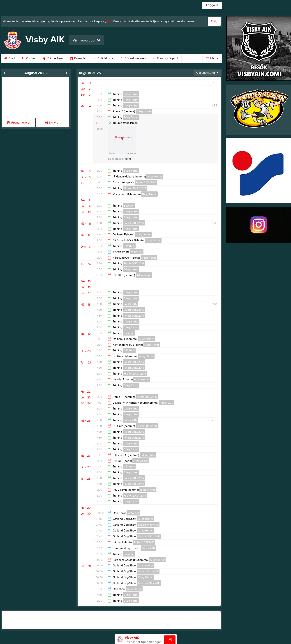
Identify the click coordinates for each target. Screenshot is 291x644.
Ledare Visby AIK (148, 525)
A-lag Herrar (131, 106)
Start (9, 58)
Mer (212, 58)
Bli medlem (53, 58)
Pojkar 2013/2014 (134, 316)
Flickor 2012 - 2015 (135, 188)
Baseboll (129, 206)
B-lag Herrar (131, 100)
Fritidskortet (104, 58)
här (109, 21)
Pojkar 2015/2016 (146, 182)
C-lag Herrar (131, 94)
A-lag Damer (131, 117)
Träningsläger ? (165, 58)
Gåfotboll (129, 246)
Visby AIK (137, 252)
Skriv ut (52, 123)
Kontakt (29, 58)
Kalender (78, 58)
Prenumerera (18, 123)
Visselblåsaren (134, 58)
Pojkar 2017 (130, 304)
